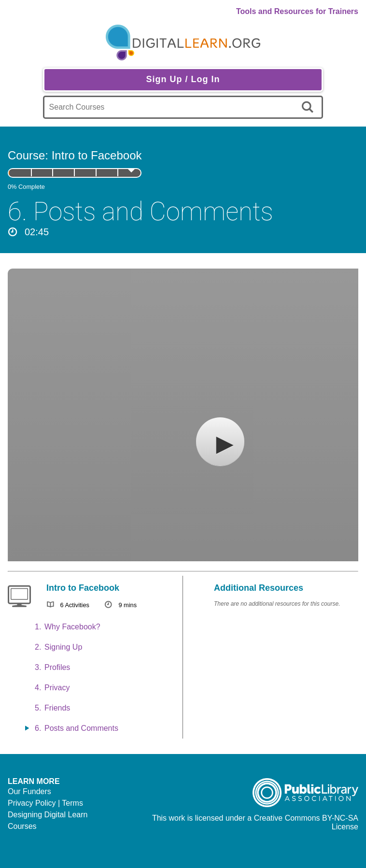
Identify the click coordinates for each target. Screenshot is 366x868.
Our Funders (29, 791)
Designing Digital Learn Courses (48, 820)
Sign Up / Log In (183, 79)
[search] (309, 107)
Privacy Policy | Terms (45, 803)
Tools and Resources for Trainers (297, 11)
